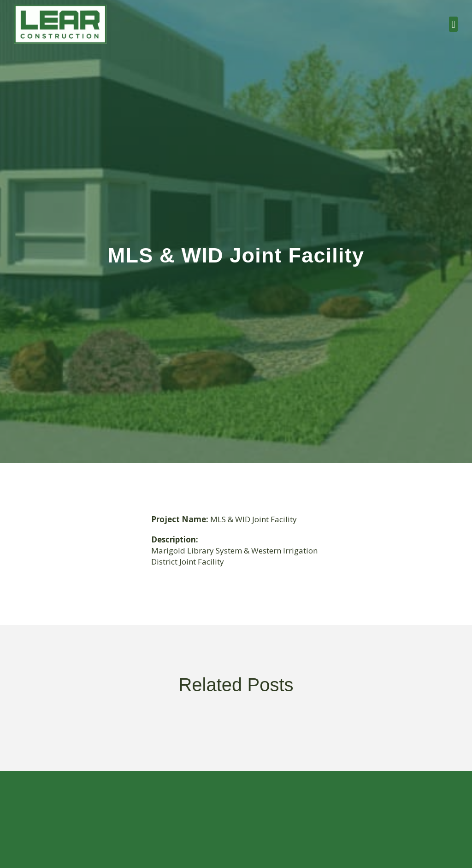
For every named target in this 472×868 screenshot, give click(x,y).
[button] (453, 24)
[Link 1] (60, 24)
